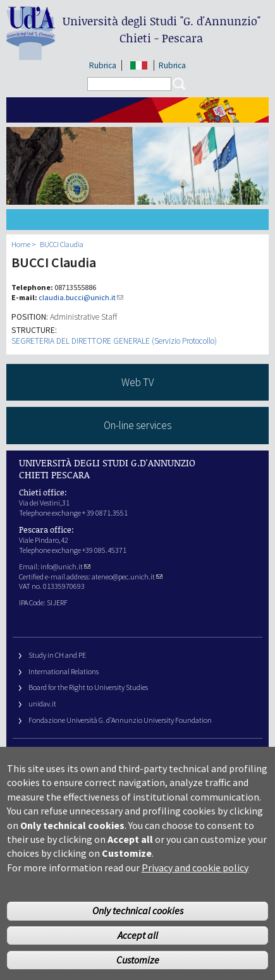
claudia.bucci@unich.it (81, 297)
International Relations (64, 671)
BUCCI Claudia (62, 244)
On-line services (137, 425)
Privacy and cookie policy (195, 886)
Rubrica (103, 65)
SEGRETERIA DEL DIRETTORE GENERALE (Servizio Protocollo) (114, 341)
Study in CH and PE (57, 655)
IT (139, 65)
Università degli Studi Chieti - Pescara (162, 29)
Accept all (138, 953)
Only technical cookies (138, 929)
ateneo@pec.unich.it (127, 577)
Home (21, 244)
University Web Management (72, 756)
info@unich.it (65, 566)
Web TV (137, 382)
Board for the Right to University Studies (88, 687)
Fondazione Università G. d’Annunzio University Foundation (120, 720)
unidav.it (42, 704)
